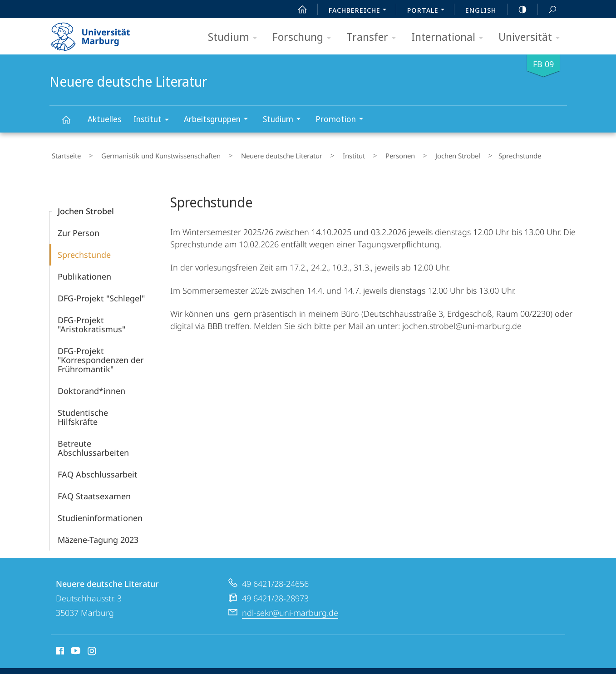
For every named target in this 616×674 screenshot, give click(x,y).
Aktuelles (104, 119)
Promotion (342, 120)
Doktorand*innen (91, 387)
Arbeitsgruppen (219, 120)
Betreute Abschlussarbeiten (93, 444)
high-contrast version (517, 10)
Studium (235, 37)
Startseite (64, 154)
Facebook (59, 648)
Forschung (305, 37)
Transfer (374, 37)
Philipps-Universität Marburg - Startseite (98, 34)
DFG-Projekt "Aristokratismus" (91, 320)
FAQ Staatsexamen (94, 492)
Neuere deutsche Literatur (71, 124)
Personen (363, 154)
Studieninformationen (100, 514)
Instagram (92, 648)
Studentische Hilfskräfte (83, 413)
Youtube (75, 648)
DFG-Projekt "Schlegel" (101, 294)
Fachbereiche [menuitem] (360, 11)
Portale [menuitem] (428, 11)
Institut (154, 121)
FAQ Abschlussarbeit (98, 470)
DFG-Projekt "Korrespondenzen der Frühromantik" (101, 356)
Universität (532, 37)
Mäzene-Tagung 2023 (98, 536)
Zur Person (79, 229)
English (481, 10)
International (450, 37)
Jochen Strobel (412, 154)
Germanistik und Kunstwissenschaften (150, 154)
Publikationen (84, 272)
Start (297, 10)
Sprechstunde (84, 251)
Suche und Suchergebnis (547, 10)
